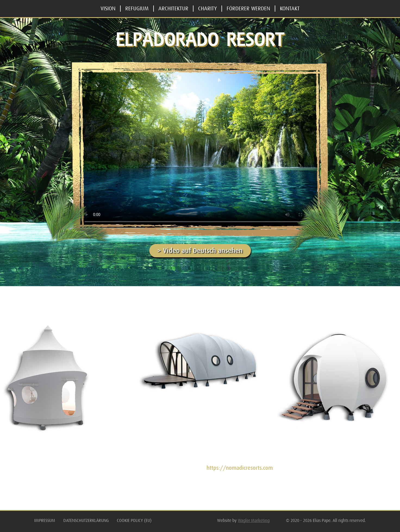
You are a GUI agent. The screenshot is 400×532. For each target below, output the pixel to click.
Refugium (137, 9)
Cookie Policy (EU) (134, 521)
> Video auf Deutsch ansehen (200, 251)
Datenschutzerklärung (86, 521)
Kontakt (290, 9)
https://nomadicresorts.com (240, 468)
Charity (207, 9)
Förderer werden (248, 9)
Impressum (45, 521)
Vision (108, 9)
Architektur (173, 9)
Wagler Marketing (254, 521)
